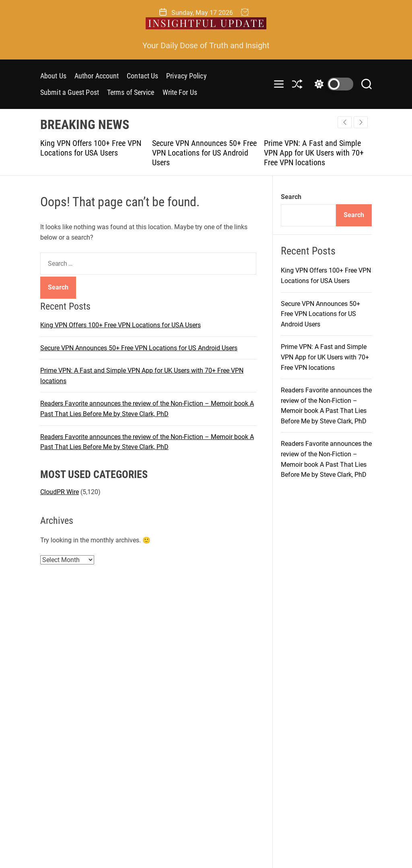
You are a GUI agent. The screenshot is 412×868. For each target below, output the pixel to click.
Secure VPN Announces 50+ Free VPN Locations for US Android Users (204, 153)
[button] (361, 122)
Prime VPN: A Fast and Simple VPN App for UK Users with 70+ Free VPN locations (314, 153)
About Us (53, 76)
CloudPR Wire (60, 492)
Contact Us (142, 76)
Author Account (97, 76)
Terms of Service (131, 92)
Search (291, 197)
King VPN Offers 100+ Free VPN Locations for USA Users (91, 148)
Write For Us (180, 92)
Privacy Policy (186, 76)
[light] (332, 84)
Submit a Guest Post (70, 92)
